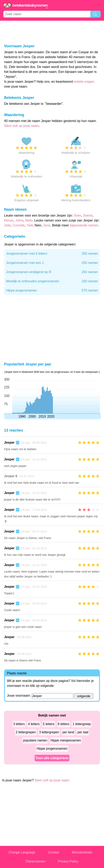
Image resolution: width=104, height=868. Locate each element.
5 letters (49, 724)
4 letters (34, 724)
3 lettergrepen (49, 732)
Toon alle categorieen (52, 758)
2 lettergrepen (26, 732)
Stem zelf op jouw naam (52, 780)
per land (68, 732)
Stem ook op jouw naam (22, 126)
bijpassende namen (84, 225)
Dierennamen (36, 861)
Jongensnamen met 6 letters (52, 254)
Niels (29, 220)
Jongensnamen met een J (52, 263)
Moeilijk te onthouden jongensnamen (52, 281)
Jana (47, 225)
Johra (19, 220)
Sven (77, 215)
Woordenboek (82, 852)
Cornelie (19, 225)
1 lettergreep (82, 724)
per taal (83, 732)
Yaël (30, 225)
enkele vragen (84, 82)
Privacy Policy (68, 861)
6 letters (64, 724)
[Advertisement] (52, 32)
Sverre (88, 215)
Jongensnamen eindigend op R (52, 272)
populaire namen (35, 740)
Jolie (7, 225)
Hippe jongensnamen (52, 290)
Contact (53, 852)
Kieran (9, 220)
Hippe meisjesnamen (66, 740)
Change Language (22, 852)
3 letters (19, 724)
